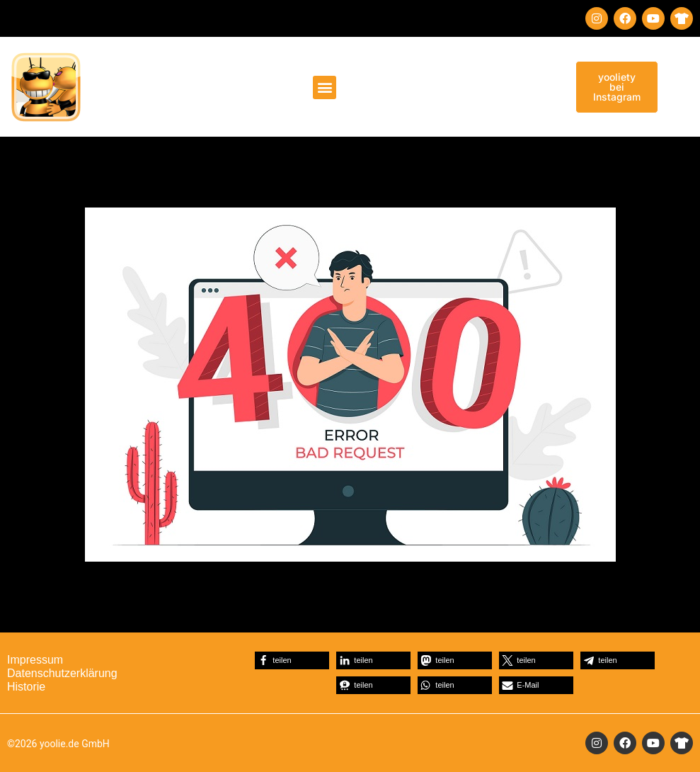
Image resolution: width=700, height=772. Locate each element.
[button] (325, 87)
